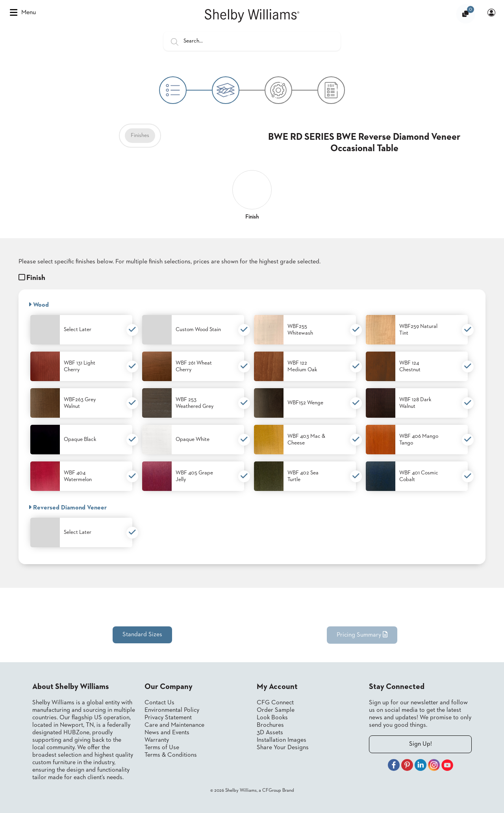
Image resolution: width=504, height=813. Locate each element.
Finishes (140, 135)
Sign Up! (421, 744)
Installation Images (282, 740)
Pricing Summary (362, 635)
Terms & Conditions (171, 755)
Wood (39, 305)
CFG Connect (275, 703)
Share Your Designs (283, 748)
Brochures (270, 725)
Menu (23, 13)
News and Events (167, 733)
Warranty (157, 740)
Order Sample (276, 710)
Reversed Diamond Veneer (68, 507)
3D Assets (270, 733)
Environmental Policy (172, 710)
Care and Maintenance (174, 725)
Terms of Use (162, 748)
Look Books (272, 718)
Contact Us (159, 703)
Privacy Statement (168, 718)
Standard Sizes (142, 635)
